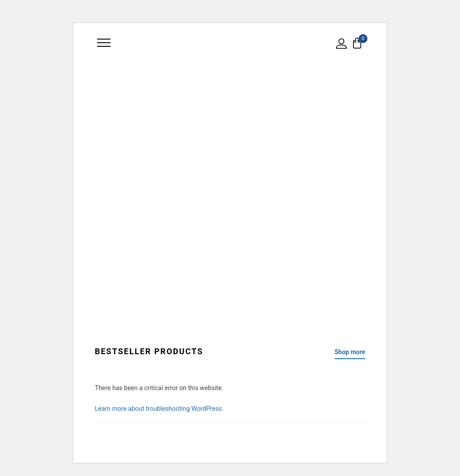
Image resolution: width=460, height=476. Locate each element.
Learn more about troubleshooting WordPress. (159, 409)
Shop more (350, 352)
